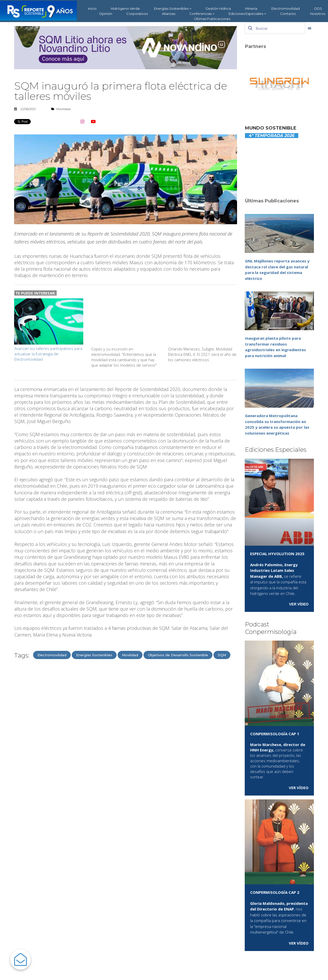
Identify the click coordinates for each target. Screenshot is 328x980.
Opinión (106, 14)
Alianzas (169, 14)
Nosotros (318, 14)
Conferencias (202, 14)
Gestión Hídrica (218, 8)
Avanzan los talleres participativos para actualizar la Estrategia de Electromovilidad (48, 354)
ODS (318, 8)
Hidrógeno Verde (125, 8)
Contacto (288, 14)
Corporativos (137, 14)
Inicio (92, 8)
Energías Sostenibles (173, 9)
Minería (251, 8)
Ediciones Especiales (247, 14)
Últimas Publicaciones (212, 19)
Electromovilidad (286, 8)
